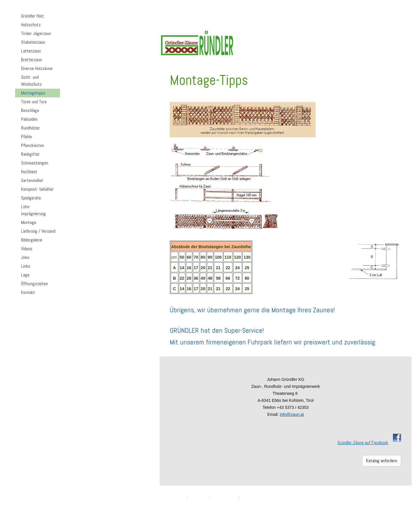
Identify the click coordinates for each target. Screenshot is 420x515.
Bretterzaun (32, 60)
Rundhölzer (30, 128)
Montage (29, 222)
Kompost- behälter (37, 189)
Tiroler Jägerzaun (36, 33)
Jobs (25, 257)
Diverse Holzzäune (37, 68)
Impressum (177, 497)
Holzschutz (31, 25)
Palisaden (29, 119)
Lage (25, 275)
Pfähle (26, 137)
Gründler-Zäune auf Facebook (363, 443)
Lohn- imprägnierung (33, 210)
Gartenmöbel (32, 180)
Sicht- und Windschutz (31, 81)
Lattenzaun (31, 51)
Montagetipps (33, 93)
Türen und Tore (34, 102)
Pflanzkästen (33, 145)
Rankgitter (30, 154)
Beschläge (30, 110)
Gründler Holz (32, 16)
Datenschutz (198, 497)
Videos (27, 249)
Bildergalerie (32, 240)
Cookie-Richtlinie (224, 497)
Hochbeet (29, 172)
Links (26, 266)
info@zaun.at (292, 414)
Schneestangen (35, 163)
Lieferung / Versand (38, 231)
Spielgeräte (31, 198)
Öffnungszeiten (34, 284)
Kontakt (28, 292)
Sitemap (247, 497)
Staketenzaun (33, 42)
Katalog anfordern (382, 461)
